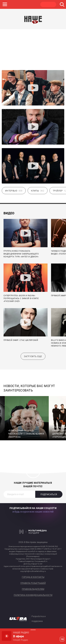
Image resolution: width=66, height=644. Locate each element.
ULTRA (32, 4)
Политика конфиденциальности (33, 595)
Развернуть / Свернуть (33, 630)
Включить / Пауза (7, 636)
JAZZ (15, 4)
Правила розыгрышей (33, 583)
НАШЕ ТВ (48, 4)
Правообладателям (33, 589)
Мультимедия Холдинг (33, 532)
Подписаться (49, 494)
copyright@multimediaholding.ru (33, 571)
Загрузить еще (33, 356)
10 (62, 639)
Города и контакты (33, 577)
